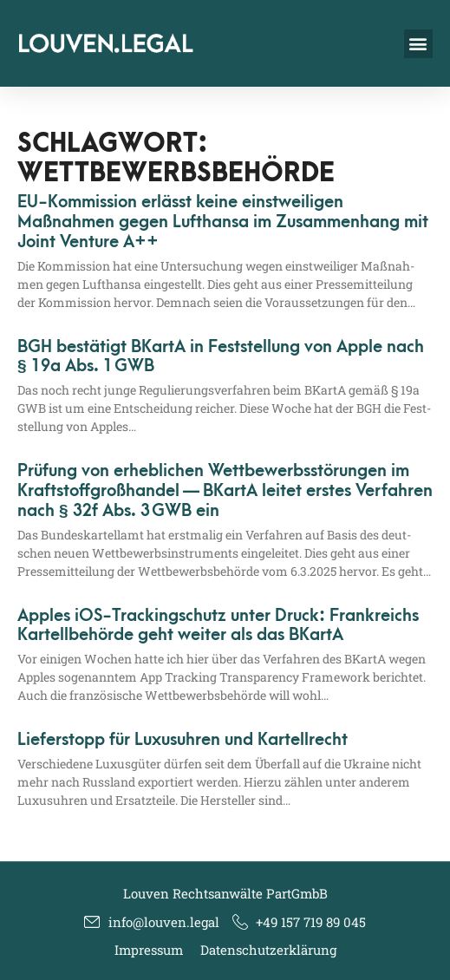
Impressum (149, 950)
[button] (418, 44)
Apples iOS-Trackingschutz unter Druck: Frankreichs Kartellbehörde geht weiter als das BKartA (218, 626)
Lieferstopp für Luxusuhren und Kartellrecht (183, 740)
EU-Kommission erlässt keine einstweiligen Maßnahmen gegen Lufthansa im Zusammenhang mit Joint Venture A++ (223, 222)
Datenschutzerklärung (268, 950)
